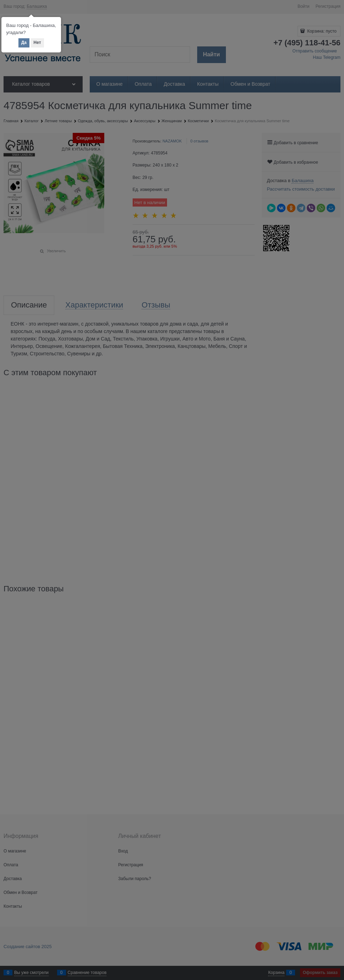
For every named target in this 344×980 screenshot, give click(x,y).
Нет (37, 43)
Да (24, 43)
